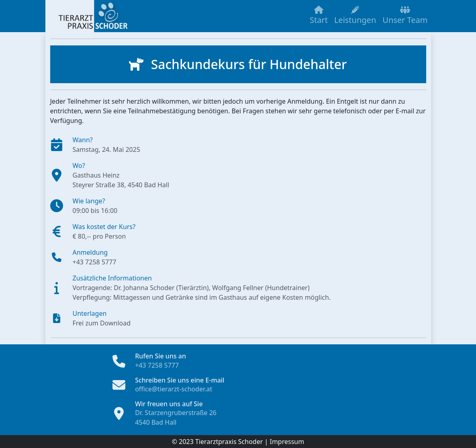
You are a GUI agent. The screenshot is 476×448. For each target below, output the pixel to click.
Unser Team (405, 16)
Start (319, 16)
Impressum (287, 442)
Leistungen (355, 16)
